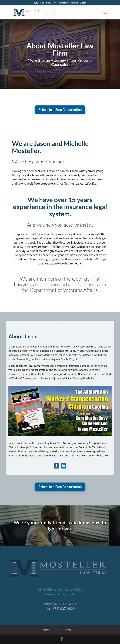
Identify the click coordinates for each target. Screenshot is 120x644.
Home (46, 630)
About (57, 630)
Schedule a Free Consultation (60, 110)
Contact (69, 630)
